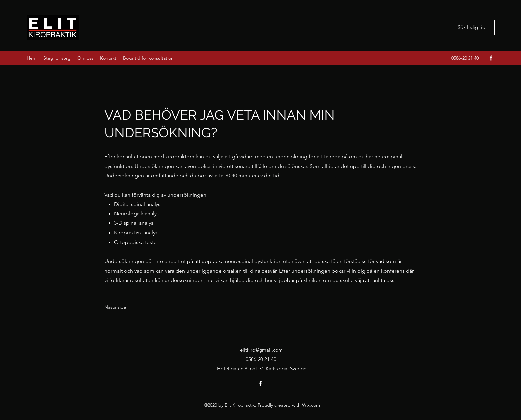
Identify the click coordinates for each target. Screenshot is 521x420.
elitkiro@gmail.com (261, 350)
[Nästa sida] (115, 307)
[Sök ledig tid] (471, 27)
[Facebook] (491, 58)
